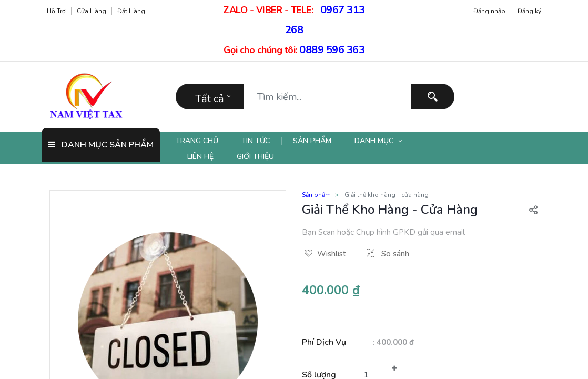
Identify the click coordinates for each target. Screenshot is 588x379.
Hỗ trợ (56, 11)
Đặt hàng (131, 11)
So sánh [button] (388, 254)
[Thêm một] (394, 368)
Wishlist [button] (325, 254)
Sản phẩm (316, 195)
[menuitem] (203, 141)
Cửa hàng (92, 11)
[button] (533, 210)
